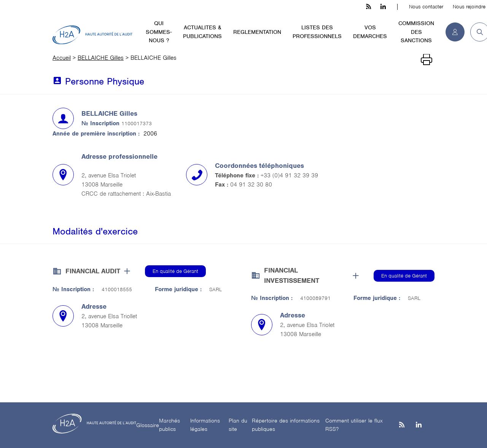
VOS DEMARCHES (370, 32)
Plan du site (238, 425)
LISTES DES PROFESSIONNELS (317, 32)
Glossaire (148, 425)
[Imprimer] (427, 60)
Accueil (62, 58)
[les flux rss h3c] (368, 7)
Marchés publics (169, 425)
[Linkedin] (419, 425)
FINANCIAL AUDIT (93, 271)
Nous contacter (426, 7)
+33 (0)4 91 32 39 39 (289, 175)
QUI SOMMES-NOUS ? (159, 32)
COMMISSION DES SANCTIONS (416, 32)
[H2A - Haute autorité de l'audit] (92, 35)
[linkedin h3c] (383, 7)
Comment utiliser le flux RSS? (354, 425)
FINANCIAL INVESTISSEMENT (292, 275)
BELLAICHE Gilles (101, 58)
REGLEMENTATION (257, 32)
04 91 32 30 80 (251, 185)
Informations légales (205, 425)
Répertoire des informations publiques (286, 425)
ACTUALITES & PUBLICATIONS (202, 32)
